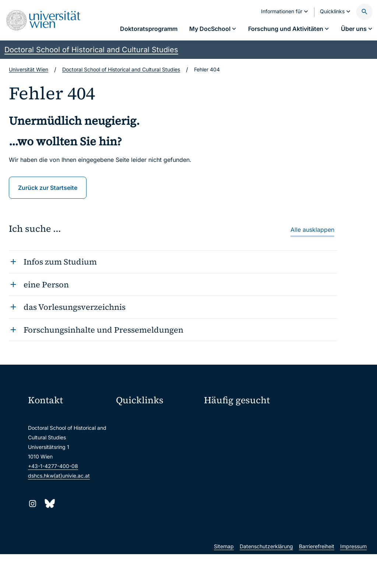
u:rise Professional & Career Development (157, 526)
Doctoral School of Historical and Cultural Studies (91, 50)
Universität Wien (29, 69)
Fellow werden (226, 420)
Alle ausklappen (312, 230)
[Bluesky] (49, 504)
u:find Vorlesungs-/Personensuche (157, 465)
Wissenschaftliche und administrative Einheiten (157, 511)
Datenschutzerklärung (266, 580)
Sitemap (224, 580)
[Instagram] (33, 504)
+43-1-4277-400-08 (53, 466)
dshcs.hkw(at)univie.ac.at (59, 476)
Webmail (131, 434)
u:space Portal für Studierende (157, 449)
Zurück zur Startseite (48, 188)
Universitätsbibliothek (147, 495)
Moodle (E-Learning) (145, 418)
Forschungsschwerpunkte (319, 420)
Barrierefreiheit (317, 580)
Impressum (353, 580)
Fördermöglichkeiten (228, 433)
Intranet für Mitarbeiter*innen (156, 480)
